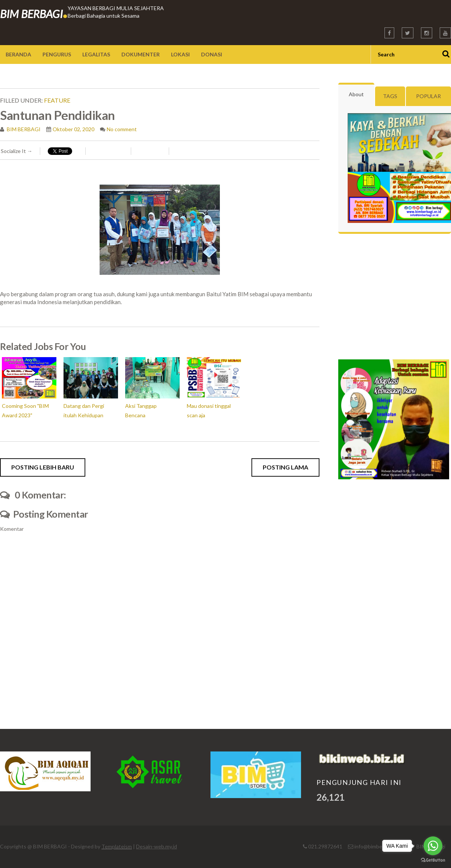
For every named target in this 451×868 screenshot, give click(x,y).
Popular (428, 96)
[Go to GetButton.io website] (433, 860)
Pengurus (57, 54)
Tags (390, 96)
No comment (122, 129)
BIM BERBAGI (34, 14)
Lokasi (180, 54)
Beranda (18, 54)
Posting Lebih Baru (43, 467)
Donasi (212, 54)
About (356, 94)
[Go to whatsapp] (433, 846)
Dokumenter (141, 54)
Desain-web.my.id (157, 846)
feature (57, 100)
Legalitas (96, 54)
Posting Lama (285, 467)
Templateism (117, 846)
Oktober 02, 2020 (73, 129)
